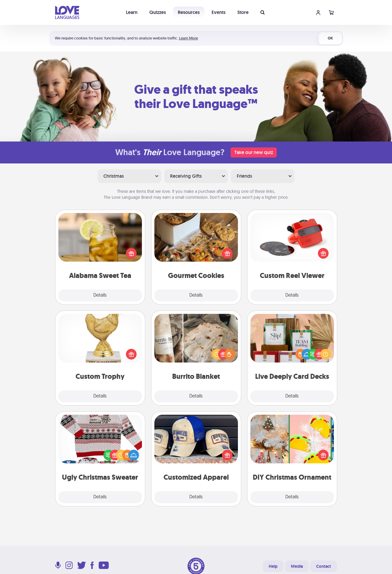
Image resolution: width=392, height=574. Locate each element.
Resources (189, 12)
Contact (324, 566)
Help (273, 566)
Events (219, 12)
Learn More (188, 38)
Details (100, 295)
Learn (132, 12)
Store (243, 12)
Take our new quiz (254, 152)
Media (297, 566)
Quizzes (158, 12)
